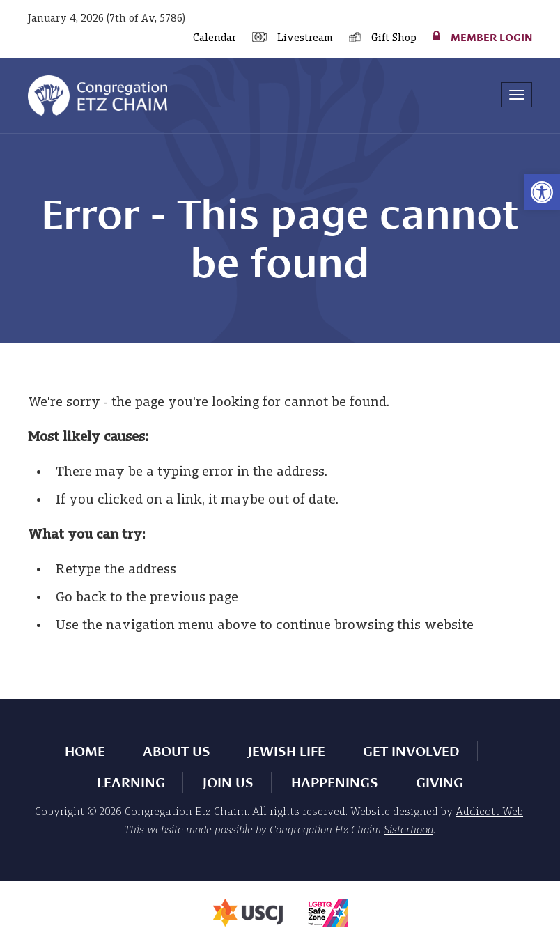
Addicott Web (489, 812)
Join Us (228, 782)
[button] (542, 192)
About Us (177, 751)
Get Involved (411, 751)
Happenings (335, 782)
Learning (131, 782)
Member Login (491, 37)
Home (85, 751)
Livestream (305, 39)
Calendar (215, 39)
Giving (440, 782)
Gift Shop (394, 39)
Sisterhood (409, 830)
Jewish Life (287, 751)
